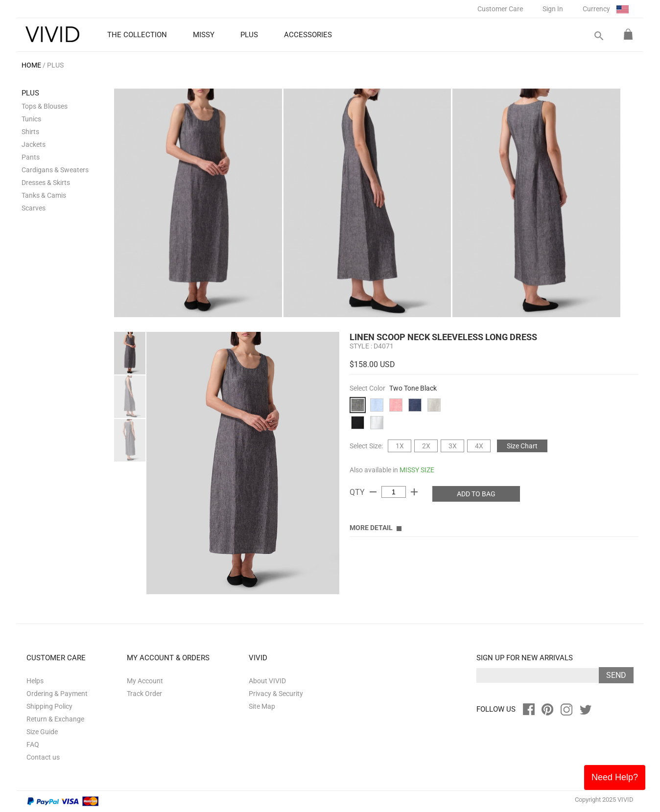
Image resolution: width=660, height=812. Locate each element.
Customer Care (500, 9)
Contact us (43, 757)
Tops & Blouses (45, 106)
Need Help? (615, 777)
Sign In (553, 9)
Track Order (144, 694)
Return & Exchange (55, 719)
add (414, 492)
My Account (145, 681)
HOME (31, 65)
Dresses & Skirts (46, 183)
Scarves (34, 208)
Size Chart (522, 446)
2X (426, 446)
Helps (35, 681)
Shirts (30, 132)
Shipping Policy (49, 706)
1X (400, 446)
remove (373, 492)
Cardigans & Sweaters (55, 170)
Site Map (262, 706)
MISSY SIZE (417, 470)
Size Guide (42, 732)
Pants (31, 157)
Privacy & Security (276, 694)
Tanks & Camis (44, 195)
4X (479, 446)
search (598, 36)
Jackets (34, 144)
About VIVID (267, 681)
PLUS (55, 65)
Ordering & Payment (57, 694)
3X (453, 446)
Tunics (31, 119)
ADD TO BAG (476, 494)
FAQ (33, 744)
